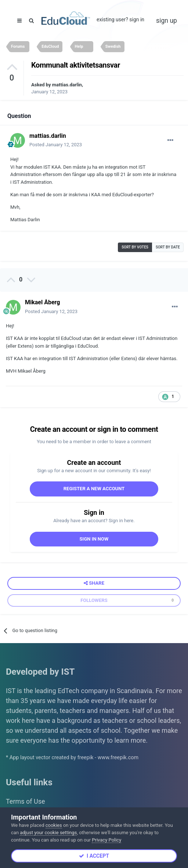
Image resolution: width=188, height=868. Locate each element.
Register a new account (94, 489)
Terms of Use (26, 801)
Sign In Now (94, 539)
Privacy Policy (106, 840)
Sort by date (168, 247)
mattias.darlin (67, 85)
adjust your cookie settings (48, 833)
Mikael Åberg (42, 302)
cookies (54, 825)
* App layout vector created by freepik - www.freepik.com (72, 758)
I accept (94, 856)
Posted (56, 145)
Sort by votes (135, 247)
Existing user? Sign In (120, 19)
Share (94, 583)
